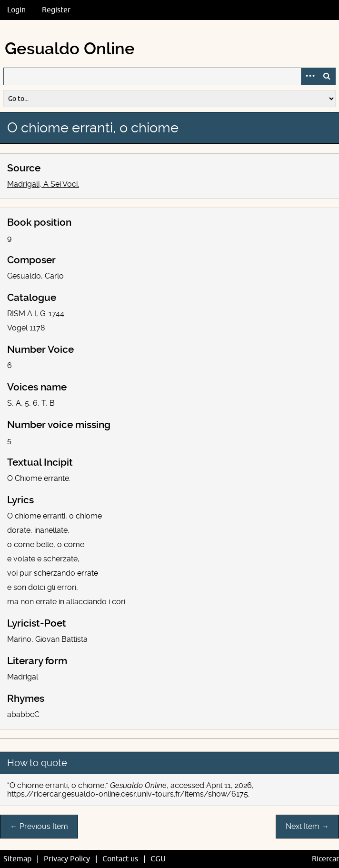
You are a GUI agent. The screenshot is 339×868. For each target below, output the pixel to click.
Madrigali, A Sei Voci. (43, 184)
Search (327, 76)
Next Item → (307, 826)
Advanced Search (309, 76)
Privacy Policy (67, 859)
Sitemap (17, 859)
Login (16, 10)
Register (56, 10)
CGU (158, 859)
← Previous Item (39, 826)
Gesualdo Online (70, 49)
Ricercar (325, 859)
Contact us (120, 859)
